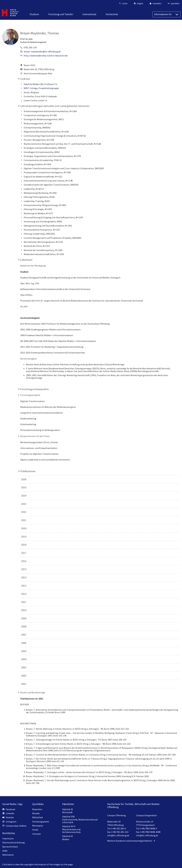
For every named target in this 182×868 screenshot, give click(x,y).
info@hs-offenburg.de (118, 835)
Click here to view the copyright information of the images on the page (38, 864)
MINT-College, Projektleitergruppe (41, 88)
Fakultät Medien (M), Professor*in (40, 84)
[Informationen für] (166, 14)
